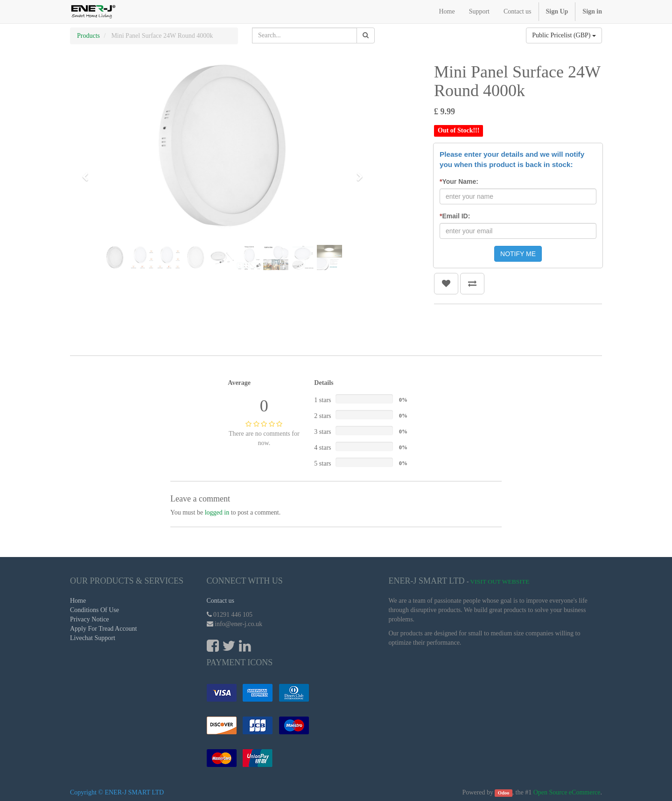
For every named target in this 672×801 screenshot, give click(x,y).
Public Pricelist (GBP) (564, 35)
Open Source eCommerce (567, 792)
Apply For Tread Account (104, 629)
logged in (217, 512)
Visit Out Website (500, 582)
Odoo (504, 793)
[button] (88, 173)
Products (88, 36)
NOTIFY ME (518, 254)
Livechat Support (93, 638)
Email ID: (455, 216)
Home (78, 601)
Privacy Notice (90, 619)
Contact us (221, 601)
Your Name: (459, 181)
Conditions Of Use (94, 610)
